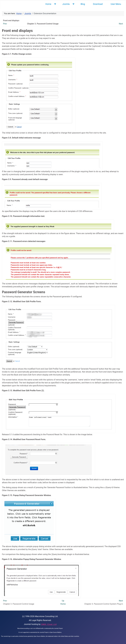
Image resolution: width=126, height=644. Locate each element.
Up (63, 601)
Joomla (66, 4)
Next (121, 24)
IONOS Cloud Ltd (49, 624)
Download (98, 4)
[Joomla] (73, 4)
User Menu (116, 4)
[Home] (55, 4)
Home (48, 4)
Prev (5, 24)
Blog (83, 4)
